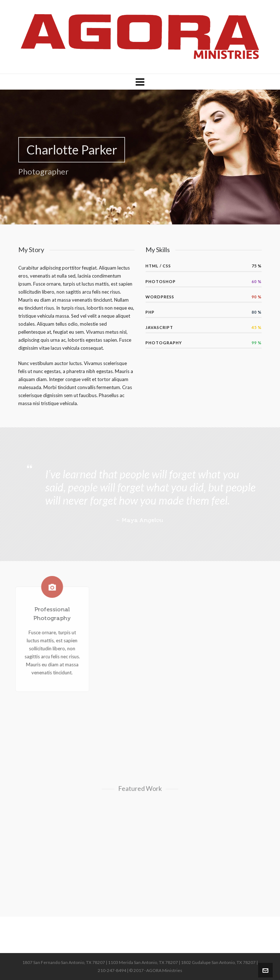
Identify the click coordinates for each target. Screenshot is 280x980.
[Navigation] (140, 82)
